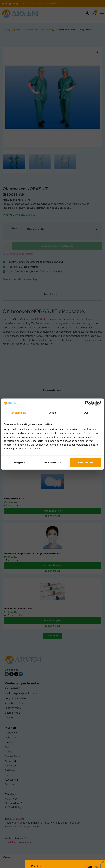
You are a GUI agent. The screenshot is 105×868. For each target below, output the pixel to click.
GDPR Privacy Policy (71, 847)
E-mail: (36, 818)
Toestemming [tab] (18, 413)
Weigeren (20, 462)
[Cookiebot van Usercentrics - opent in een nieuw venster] (87, 403)
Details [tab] (52, 413)
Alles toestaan (85, 462)
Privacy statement (87, 840)
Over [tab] (87, 413)
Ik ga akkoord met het (57, 848)
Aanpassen (53, 462)
